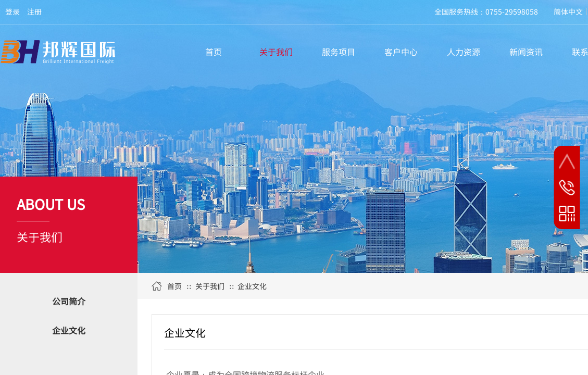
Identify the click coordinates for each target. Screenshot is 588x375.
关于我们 (276, 52)
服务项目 (339, 52)
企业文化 (69, 330)
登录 (12, 11)
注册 (34, 11)
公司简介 (69, 301)
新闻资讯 (526, 52)
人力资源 (464, 52)
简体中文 (568, 11)
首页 (214, 52)
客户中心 (401, 52)
